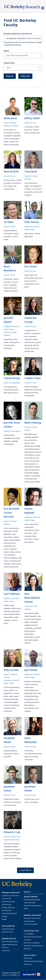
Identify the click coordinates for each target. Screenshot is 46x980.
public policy (29, 234)
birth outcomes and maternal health (33, 619)
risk (14, 546)
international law (30, 754)
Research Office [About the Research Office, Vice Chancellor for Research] (9, 939)
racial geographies (10, 387)
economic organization (12, 611)
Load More (25, 870)
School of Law (30, 123)
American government (11, 687)
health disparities (30, 616)
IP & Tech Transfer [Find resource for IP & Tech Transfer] (31, 924)
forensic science (9, 180)
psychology (8, 339)
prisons (13, 543)
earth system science (11, 393)
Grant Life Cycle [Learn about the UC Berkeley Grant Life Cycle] (30, 903)
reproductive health (31, 613)
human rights (29, 275)
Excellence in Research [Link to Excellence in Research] (10, 896)
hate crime (37, 693)
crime (6, 528)
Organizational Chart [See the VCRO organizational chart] (10, 945)
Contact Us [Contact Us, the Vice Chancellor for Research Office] (6, 950)
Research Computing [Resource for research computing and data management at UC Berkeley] (32, 943)
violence (18, 552)
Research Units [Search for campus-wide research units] (7, 932)
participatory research (32, 637)
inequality (14, 441)
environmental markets (12, 614)
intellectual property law (33, 390)
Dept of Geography (12, 383)
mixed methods (14, 540)
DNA (5, 186)
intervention (8, 348)
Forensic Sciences (30, 281)
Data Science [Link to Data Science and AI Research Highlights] (7, 904)
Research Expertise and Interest (18, 34)
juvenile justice (35, 133)
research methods (31, 684)
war (36, 275)
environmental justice (11, 390)
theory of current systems (13, 859)
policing (16, 133)
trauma (11, 552)
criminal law (29, 127)
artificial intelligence (31, 387)
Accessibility (13, 975)
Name (6, 51)
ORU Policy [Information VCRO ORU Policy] (28, 958)
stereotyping (29, 699)
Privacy (4, 975)
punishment (8, 546)
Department (9, 63)
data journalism (9, 435)
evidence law (12, 186)
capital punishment (10, 231)
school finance (9, 617)
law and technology (31, 393)
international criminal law (33, 278)
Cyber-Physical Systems (12, 844)
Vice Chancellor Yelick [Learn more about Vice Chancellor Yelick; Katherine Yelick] (10, 942)
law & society (12, 805)
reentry (6, 549)
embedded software (11, 847)
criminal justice (9, 189)
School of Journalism (12, 431)
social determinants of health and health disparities (32, 446)
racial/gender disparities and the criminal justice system (12, 139)
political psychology (31, 696)
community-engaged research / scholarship (31, 625)
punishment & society (11, 799)
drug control (8, 531)
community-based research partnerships (33, 631)
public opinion (9, 690)
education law (29, 799)
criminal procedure (31, 339)
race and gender (9, 555)
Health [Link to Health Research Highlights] (4, 919)
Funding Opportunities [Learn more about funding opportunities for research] (32, 900)
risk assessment (9, 345)
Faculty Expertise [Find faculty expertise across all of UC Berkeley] (8, 929)
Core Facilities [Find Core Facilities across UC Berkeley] (29, 934)
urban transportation (32, 470)
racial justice (34, 802)
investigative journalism (12, 438)
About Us (5, 947)
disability (7, 441)
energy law (13, 285)
